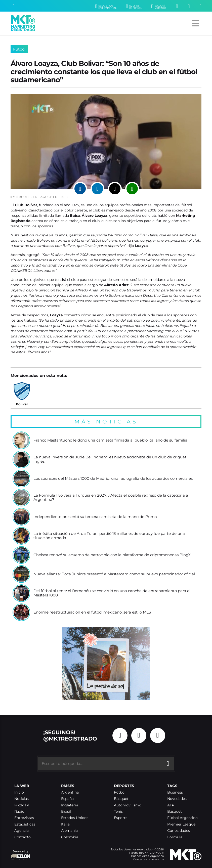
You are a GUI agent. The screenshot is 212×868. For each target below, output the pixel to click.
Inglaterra (70, 805)
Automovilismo (128, 805)
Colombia (70, 837)
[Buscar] (14, 6)
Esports (121, 818)
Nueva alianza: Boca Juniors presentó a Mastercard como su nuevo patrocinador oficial (114, 574)
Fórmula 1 (176, 837)
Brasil (66, 812)
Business (175, 792)
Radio (19, 812)
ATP (171, 805)
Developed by (21, 855)
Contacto (23, 837)
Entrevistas (24, 818)
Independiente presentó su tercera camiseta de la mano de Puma (95, 517)
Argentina (70, 792)
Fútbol (19, 49)
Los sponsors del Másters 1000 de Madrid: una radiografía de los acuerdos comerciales (113, 479)
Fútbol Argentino (182, 818)
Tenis (118, 812)
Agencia (22, 831)
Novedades (177, 799)
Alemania (69, 831)
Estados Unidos (75, 818)
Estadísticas (25, 824)
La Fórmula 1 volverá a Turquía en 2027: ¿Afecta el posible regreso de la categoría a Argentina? (111, 498)
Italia (65, 824)
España (67, 799)
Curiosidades (179, 831)
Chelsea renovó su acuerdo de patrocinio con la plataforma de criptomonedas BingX (112, 555)
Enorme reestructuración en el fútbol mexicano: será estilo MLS (92, 612)
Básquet (121, 799)
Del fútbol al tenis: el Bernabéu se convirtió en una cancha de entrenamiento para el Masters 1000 (112, 593)
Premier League (181, 824)
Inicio (19, 792)
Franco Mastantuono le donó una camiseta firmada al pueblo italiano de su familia (110, 440)
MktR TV (22, 805)
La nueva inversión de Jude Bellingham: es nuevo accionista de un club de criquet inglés (110, 460)
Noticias (22, 799)
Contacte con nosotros (149, 859)
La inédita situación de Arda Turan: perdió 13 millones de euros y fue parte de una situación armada (109, 536)
